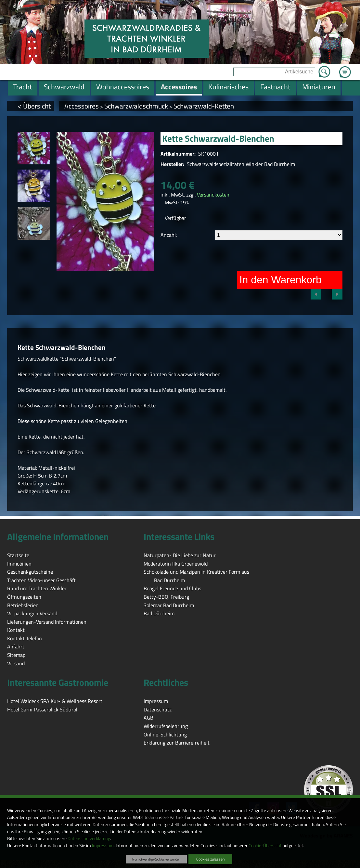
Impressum (103, 846)
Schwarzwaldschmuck (136, 106)
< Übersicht (34, 106)
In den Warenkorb (281, 280)
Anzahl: (169, 235)
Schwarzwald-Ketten (204, 106)
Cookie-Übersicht (265, 846)
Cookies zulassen (210, 859)
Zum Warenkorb (345, 68)
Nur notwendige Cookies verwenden (156, 859)
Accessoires (82, 106)
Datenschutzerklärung (89, 838)
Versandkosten (213, 195)
